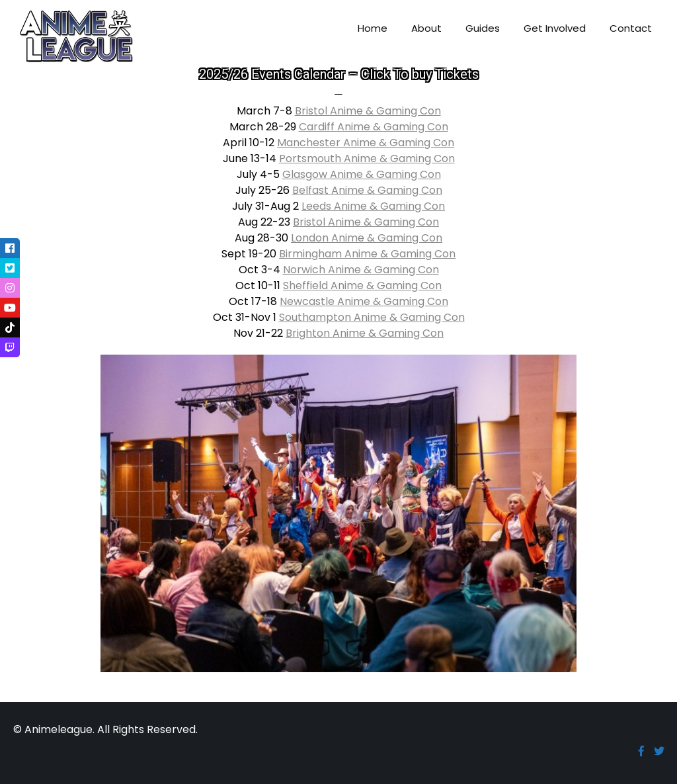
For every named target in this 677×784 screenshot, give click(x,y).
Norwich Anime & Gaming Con (361, 270)
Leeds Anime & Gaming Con (373, 206)
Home (373, 28)
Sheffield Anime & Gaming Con (362, 285)
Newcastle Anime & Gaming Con (364, 301)
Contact (631, 28)
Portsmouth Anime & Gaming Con (367, 158)
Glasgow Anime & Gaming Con (362, 174)
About (426, 28)
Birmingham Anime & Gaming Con (367, 254)
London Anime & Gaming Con (367, 238)
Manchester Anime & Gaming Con (366, 143)
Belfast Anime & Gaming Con (367, 190)
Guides (483, 28)
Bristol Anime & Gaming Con (368, 111)
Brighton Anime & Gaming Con (365, 333)
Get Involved (555, 28)
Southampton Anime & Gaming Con (372, 317)
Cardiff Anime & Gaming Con (374, 127)
